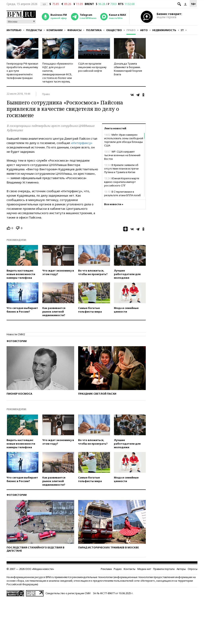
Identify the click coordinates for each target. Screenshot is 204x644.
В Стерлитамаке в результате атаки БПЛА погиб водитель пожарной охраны (122, 195)
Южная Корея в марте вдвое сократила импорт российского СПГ (122, 182)
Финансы (74, 30)
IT (182, 30)
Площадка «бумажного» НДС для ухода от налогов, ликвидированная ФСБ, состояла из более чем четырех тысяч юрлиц (58, 73)
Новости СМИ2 (16, 334)
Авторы (181, 569)
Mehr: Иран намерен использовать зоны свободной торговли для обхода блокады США (124, 140)
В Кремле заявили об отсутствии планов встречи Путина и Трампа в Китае (121, 169)
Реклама (106, 569)
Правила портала (164, 569)
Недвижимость (164, 30)
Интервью (14, 30)
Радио (118, 569)
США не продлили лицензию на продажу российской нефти (92, 67)
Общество (114, 30)
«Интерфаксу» (82, 143)
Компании (55, 30)
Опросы (193, 569)
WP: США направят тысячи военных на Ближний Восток (122, 155)
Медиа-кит (144, 569)
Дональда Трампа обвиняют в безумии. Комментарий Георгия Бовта (128, 69)
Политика (94, 30)
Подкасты (34, 30)
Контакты (130, 569)
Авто (144, 30)
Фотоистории (17, 341)
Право (131, 30)
